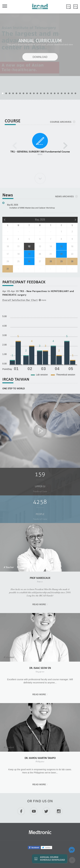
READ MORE (39, 604)
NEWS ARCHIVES (64, 196)
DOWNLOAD (40, 57)
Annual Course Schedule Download (52, 859)
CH (69, 6)
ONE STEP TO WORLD (14, 389)
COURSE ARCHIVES (61, 122)
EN (76, 6)
